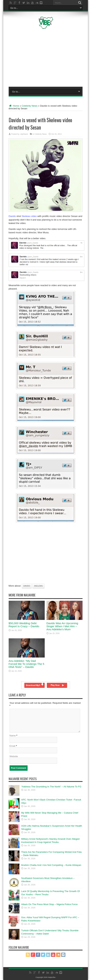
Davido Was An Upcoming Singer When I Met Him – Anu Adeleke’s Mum (62, 626)
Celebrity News (29, 106)
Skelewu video (29, 216)
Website (14, 756)
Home (14, 106)
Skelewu (38, 586)
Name (13, 736)
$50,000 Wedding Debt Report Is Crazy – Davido (24, 625)
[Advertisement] (47, 57)
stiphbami (24, 134)
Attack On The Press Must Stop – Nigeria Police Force (49, 904)
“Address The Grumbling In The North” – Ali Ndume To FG (51, 787)
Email (13, 746)
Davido (12, 216)
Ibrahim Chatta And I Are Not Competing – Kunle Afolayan (51, 865)
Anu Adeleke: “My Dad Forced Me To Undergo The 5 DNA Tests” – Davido (26, 664)
